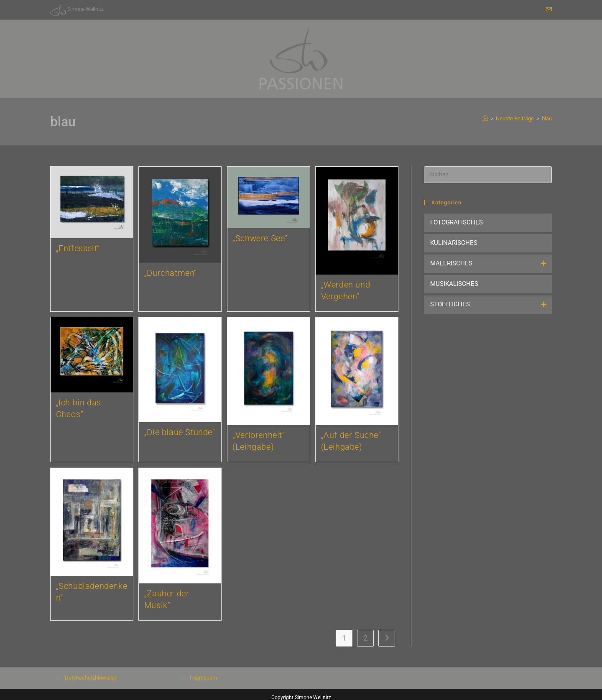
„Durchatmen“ (171, 273)
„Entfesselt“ (78, 248)
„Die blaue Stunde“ (180, 432)
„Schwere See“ (260, 238)
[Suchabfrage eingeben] (488, 175)
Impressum (203, 678)
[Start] (485, 118)
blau (547, 118)
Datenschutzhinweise (91, 678)
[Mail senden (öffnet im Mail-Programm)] (548, 10)
